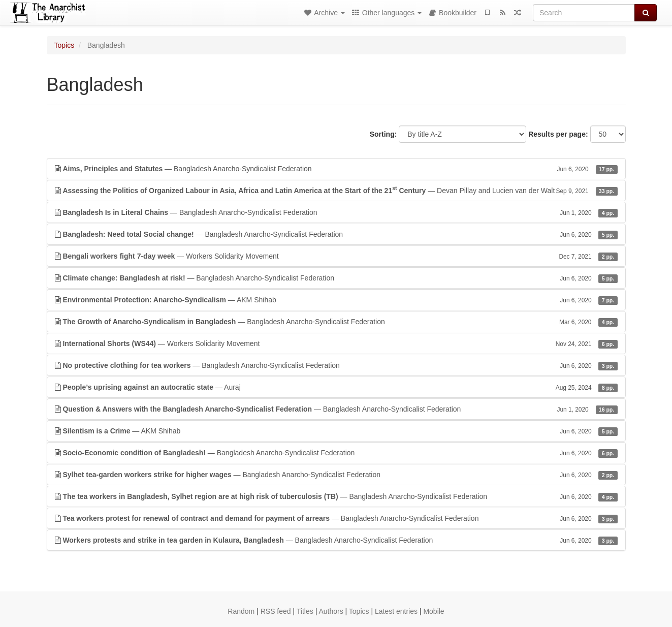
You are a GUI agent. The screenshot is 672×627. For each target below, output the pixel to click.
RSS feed (276, 611)
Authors (331, 611)
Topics (65, 45)
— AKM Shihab (336, 300)
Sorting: (383, 134)
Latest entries (396, 611)
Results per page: (558, 134)
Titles (305, 611)
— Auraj (336, 387)
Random (241, 611)
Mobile (434, 611)
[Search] (584, 13)
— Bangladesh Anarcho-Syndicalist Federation (336, 169)
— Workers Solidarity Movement (336, 256)
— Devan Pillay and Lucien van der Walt (336, 190)
